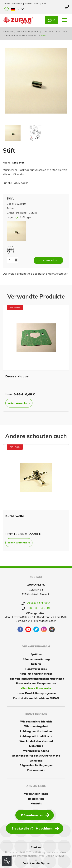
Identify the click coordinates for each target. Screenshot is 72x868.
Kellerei (36, 664)
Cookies (36, 847)
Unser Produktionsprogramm (36, 693)
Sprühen (36, 654)
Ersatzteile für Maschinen (35, 828)
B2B (44, 4)
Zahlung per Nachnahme (36, 731)
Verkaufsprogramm (28, 31)
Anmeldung (32, 4)
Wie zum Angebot (36, 726)
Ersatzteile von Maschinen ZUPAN (36, 698)
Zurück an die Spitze (36, 862)
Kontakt (36, 803)
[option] (36, 358)
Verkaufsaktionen (36, 794)
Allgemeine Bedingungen (36, 765)
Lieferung (36, 761)
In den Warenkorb (19, 403)
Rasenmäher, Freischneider (22, 36)
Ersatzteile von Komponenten (36, 683)
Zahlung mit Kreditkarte (36, 736)
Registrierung (13, 4)
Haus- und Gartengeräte (36, 674)
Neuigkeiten (36, 799)
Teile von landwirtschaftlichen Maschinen (36, 679)
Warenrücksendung (36, 751)
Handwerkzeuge (36, 669)
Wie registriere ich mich (36, 722)
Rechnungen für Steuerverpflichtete (36, 756)
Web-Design (47, 856)
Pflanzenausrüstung (36, 659)
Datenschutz (36, 770)
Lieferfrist (36, 746)
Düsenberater (35, 815)
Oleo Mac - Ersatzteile (55, 31)
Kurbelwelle (15, 516)
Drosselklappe (17, 376)
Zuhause (8, 31)
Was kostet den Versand (36, 741)
